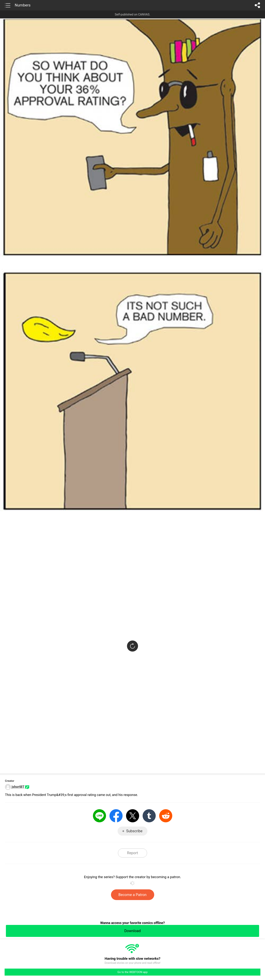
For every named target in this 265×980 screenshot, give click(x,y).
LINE (99, 816)
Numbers (23, 5)
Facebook (116, 816)
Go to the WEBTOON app (132, 972)
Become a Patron (133, 895)
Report (132, 853)
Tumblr (149, 816)
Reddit (166, 816)
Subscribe (134, 831)
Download (132, 931)
